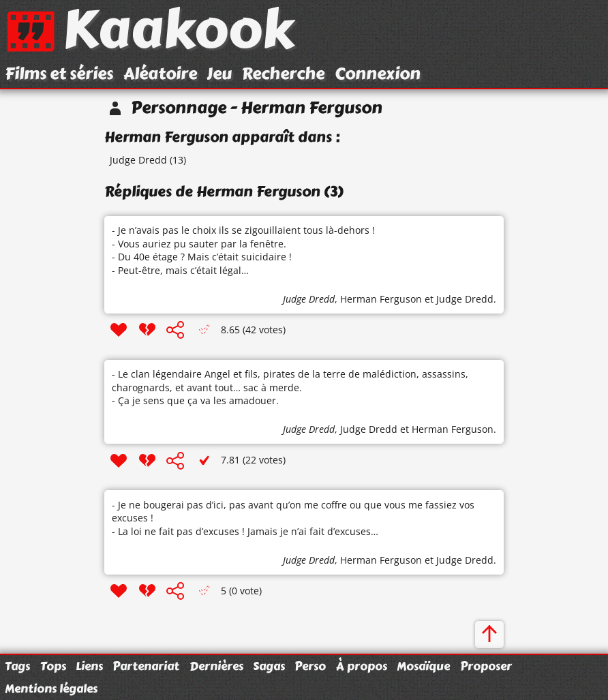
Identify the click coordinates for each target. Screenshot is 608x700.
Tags (17, 666)
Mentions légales (51, 688)
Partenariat (146, 666)
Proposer (486, 666)
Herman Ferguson (381, 299)
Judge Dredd (138, 160)
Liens (89, 666)
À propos (362, 666)
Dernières (216, 666)
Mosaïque (423, 666)
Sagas (269, 666)
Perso (310, 666)
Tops (53, 666)
